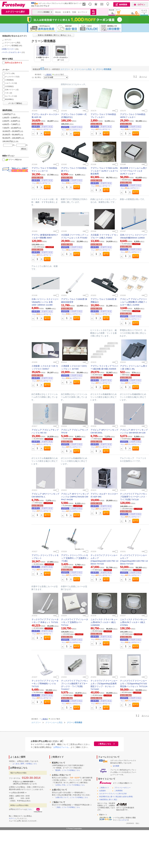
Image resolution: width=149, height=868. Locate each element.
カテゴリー (36, 722)
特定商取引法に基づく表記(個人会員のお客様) (116, 797)
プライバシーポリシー (122, 788)
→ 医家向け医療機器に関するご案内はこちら (53, 35)
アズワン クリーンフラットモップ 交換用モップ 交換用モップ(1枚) (75, 558)
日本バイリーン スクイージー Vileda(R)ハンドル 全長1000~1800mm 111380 (45, 302)
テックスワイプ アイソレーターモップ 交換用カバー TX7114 (75, 622)
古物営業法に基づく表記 (108, 800)
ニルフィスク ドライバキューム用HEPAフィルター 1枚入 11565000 (104, 622)
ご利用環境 (118, 791)
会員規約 (102, 791)
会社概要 (116, 766)
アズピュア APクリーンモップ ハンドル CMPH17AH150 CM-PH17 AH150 (75, 497)
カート (47, 133)
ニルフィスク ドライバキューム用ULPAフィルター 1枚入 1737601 (134, 622)
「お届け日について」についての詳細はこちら (71, 797)
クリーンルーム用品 (12, 43)
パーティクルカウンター (11, 52)
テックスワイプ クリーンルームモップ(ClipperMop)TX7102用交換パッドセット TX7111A (134, 684)
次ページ (143, 77)
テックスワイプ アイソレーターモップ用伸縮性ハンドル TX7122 (45, 684)
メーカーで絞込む (15, 103)
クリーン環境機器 (11, 46)
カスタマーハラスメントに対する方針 (113, 794)
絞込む (24, 149)
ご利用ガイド (104, 788)
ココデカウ (124, 820)
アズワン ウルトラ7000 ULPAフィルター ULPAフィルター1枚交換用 (104, 171)
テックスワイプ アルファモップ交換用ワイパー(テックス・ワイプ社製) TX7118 (134, 497)
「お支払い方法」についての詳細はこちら (69, 785)
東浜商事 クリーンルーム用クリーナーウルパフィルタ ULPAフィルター (134, 171)
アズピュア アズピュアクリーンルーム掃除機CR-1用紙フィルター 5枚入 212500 (134, 302)
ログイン (12, 818)
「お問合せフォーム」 (61, 747)
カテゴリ (8, 40)
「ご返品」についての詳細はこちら (67, 807)
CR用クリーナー (8, 49)
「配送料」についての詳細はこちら (67, 770)
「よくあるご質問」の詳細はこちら (24, 764)
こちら (29, 809)
